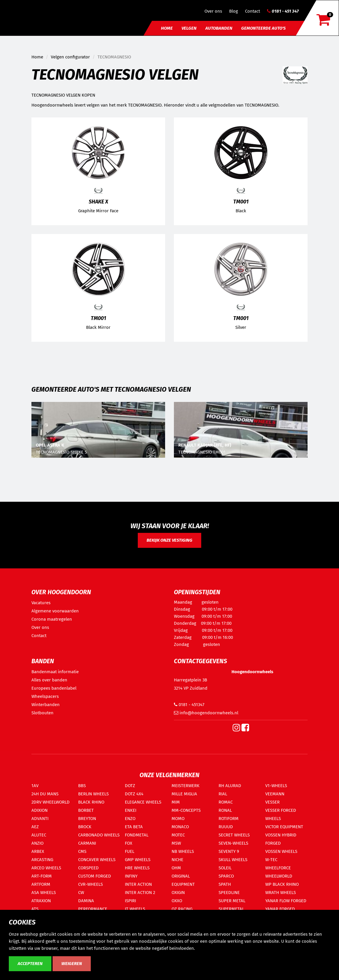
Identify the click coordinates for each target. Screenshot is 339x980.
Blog (234, 11)
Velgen (189, 28)
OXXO (177, 901)
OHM (176, 868)
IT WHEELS (135, 909)
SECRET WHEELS (234, 835)
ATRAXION (41, 901)
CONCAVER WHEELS (97, 860)
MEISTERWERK (186, 786)
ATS (35, 909)
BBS (82, 786)
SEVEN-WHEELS (233, 843)
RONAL (225, 810)
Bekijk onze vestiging (169, 540)
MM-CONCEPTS (186, 810)
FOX (129, 843)
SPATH (225, 884)
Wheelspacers (45, 696)
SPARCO (226, 876)
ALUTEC (39, 835)
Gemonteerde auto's (263, 28)
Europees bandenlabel (54, 688)
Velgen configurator (70, 57)
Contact (252, 11)
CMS (82, 851)
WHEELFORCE (278, 868)
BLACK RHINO (91, 802)
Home (167, 28)
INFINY (131, 876)
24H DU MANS (45, 794)
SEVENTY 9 (229, 851)
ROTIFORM (229, 819)
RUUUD (226, 827)
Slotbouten (42, 713)
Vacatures (41, 603)
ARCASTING (42, 860)
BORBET (86, 810)
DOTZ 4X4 (134, 794)
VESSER (272, 802)
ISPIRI (130, 901)
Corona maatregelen (52, 619)
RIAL (223, 794)
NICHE (177, 860)
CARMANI (87, 843)
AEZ (35, 827)
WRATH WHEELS (281, 893)
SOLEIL (225, 868)
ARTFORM (41, 884)
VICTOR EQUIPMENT (284, 827)
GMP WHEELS (138, 860)
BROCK (85, 827)
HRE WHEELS (137, 868)
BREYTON (87, 819)
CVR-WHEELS (90, 884)
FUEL (130, 851)
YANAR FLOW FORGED (286, 901)
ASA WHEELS (44, 893)
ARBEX (38, 851)
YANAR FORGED (280, 909)
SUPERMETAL (231, 909)
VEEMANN (275, 794)
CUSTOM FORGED (95, 876)
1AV (35, 786)
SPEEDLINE (229, 893)
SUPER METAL (232, 901)
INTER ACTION (138, 884)
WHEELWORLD (279, 876)
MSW (176, 843)
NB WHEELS (183, 851)
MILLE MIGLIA (184, 794)
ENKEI (131, 810)
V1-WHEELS (276, 786)
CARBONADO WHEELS (99, 835)
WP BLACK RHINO (282, 884)
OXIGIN (178, 893)
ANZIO (37, 843)
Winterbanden (46, 705)
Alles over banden (49, 680)
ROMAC (226, 802)
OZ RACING (182, 909)
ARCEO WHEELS (46, 868)
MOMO (178, 819)
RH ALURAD (230, 786)
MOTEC (178, 835)
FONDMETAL (137, 835)
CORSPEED (88, 868)
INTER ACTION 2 (140, 893)
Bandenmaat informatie (55, 672)
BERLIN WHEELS (93, 794)
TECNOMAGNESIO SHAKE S (61, 452)
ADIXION (40, 810)
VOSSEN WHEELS (281, 851)
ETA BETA (134, 827)
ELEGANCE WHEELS (143, 802)
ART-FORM (42, 876)
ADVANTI (40, 819)
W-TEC (271, 860)
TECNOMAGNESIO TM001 (202, 452)
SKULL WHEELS (233, 860)
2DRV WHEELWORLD (51, 802)
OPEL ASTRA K (50, 445)
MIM (176, 802)
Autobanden (219, 28)
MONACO (180, 827)
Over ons (213, 11)
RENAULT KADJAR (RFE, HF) (205, 445)
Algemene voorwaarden (55, 611)
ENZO (130, 819)
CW (81, 893)
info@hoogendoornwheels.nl (206, 713)
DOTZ (130, 786)
